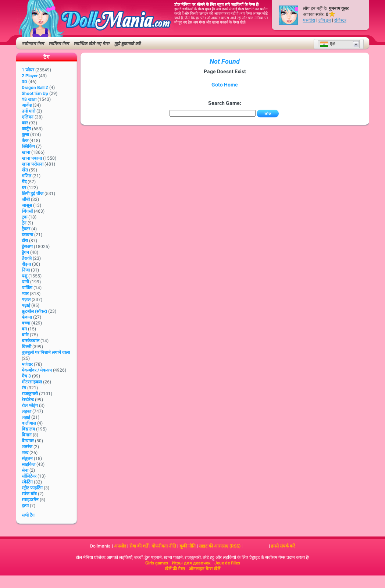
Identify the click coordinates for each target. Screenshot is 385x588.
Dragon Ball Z (35, 88)
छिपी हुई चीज (33, 194)
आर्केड (27, 105)
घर (24, 188)
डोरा (25, 241)
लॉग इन (325, 20)
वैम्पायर (28, 441)
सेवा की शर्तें (139, 546)
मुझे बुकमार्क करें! (128, 44)
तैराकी (27, 258)
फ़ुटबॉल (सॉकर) (34, 311)
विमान (27, 435)
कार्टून (26, 129)
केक (25, 141)
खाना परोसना (33, 164)
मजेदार (27, 364)
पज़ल (26, 300)
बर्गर (25, 335)
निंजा (26, 270)
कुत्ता (25, 135)
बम (24, 329)
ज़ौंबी (26, 199)
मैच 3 (26, 376)
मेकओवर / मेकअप (37, 370)
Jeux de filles (227, 563)
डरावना (27, 235)
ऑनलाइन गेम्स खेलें (204, 569)
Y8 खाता (29, 99)
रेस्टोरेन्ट (28, 400)
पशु (24, 276)
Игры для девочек (191, 563)
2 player (30, 76)
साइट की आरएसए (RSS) (220, 546)
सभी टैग (28, 515)
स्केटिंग (27, 482)
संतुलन (27, 458)
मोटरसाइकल (32, 382)
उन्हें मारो (28, 111)
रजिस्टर (340, 20)
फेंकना (27, 317)
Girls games (157, 563)
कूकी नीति (188, 546)
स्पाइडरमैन (30, 500)
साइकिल (28, 464)
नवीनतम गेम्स (33, 44)
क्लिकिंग (28, 146)
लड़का (26, 411)
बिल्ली (26, 347)
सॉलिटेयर (29, 476)
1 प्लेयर (28, 70)
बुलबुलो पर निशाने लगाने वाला (46, 353)
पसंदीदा (309, 20)
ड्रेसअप (27, 247)
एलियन (28, 117)
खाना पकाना (32, 158)
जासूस (27, 205)
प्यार (25, 294)
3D (24, 82)
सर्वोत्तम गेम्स (59, 44)
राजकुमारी (30, 394)
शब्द (25, 453)
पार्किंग (27, 288)
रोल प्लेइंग (30, 405)
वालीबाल (29, 423)
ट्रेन (24, 223)
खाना (26, 152)
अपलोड (120, 546)
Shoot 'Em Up (35, 93)
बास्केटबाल (31, 341)
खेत (25, 170)
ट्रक (24, 217)
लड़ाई (26, 417)
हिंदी (327, 44)
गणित (26, 176)
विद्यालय (28, 429)
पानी (25, 282)
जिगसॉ (27, 211)
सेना (25, 470)
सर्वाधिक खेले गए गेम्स (91, 44)
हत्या (25, 506)
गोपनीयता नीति (164, 546)
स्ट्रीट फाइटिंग (32, 488)
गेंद (24, 182)
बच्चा (26, 323)
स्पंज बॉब (29, 494)
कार (25, 123)
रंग (24, 388)
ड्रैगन (25, 252)
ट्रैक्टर (26, 229)
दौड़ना (26, 264)
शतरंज (27, 447)
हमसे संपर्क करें (283, 546)
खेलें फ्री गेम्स (175, 569)
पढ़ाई (26, 305)
